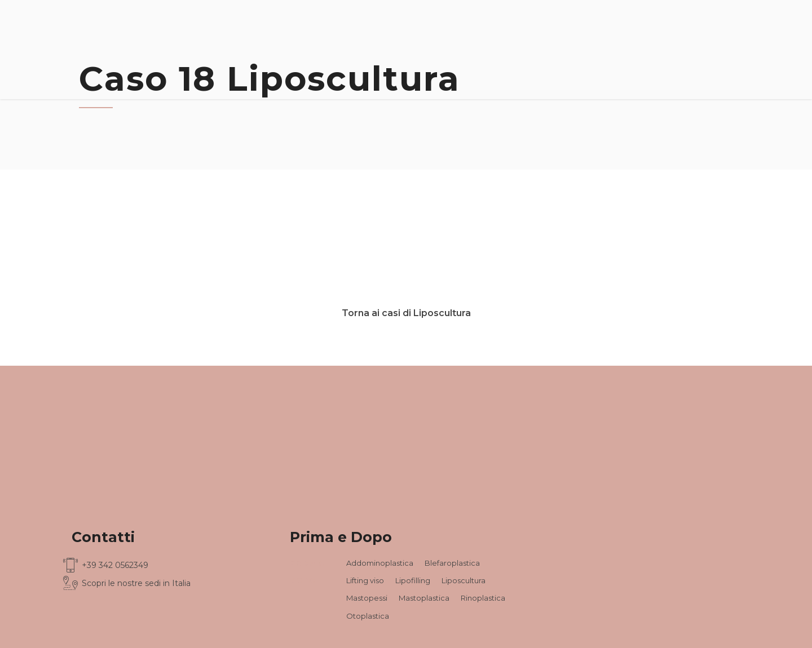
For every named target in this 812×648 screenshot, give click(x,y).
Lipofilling (413, 580)
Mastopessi (367, 598)
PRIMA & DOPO (307, 572)
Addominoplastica (380, 563)
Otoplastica (368, 616)
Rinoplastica (483, 598)
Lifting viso (365, 580)
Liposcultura (464, 580)
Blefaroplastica (452, 563)
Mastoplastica (424, 598)
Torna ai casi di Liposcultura (406, 313)
